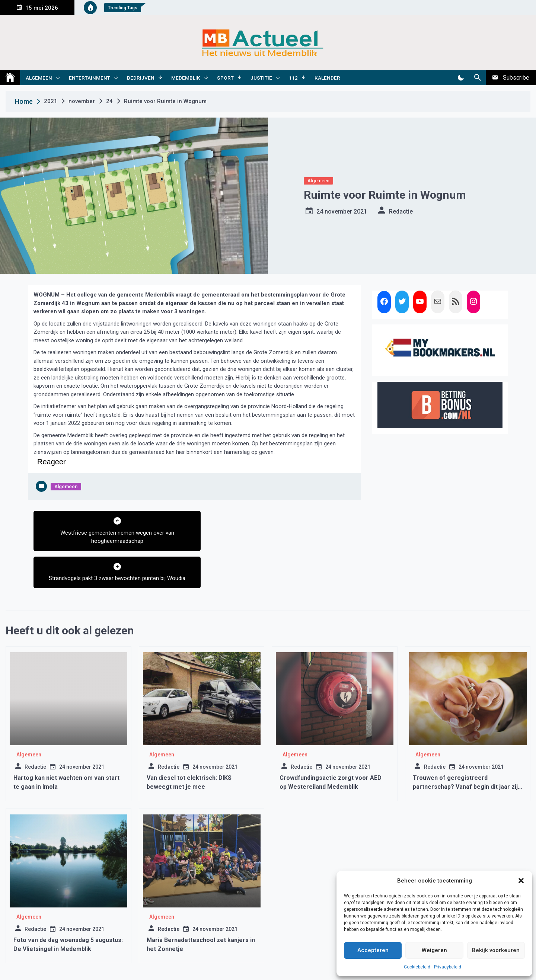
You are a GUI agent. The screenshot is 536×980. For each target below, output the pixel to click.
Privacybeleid (448, 967)
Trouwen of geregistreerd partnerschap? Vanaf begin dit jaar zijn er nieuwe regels (467, 750)
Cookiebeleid (417, 967)
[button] (521, 881)
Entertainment (90, 78)
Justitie (261, 78)
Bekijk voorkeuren (496, 950)
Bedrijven (141, 78)
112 (293, 78)
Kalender (327, 78)
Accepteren (373, 950)
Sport (225, 78)
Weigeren (434, 950)
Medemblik (186, 78)
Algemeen (39, 78)
